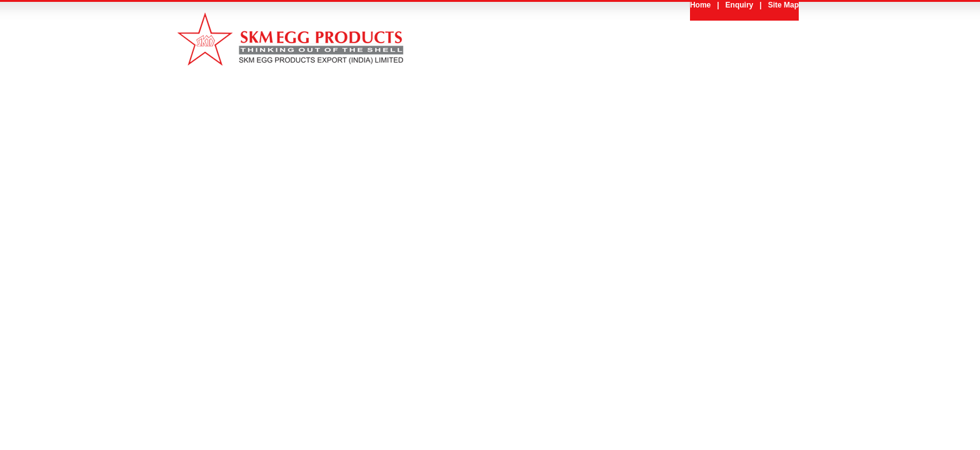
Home (700, 5)
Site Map (783, 5)
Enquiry (740, 5)
